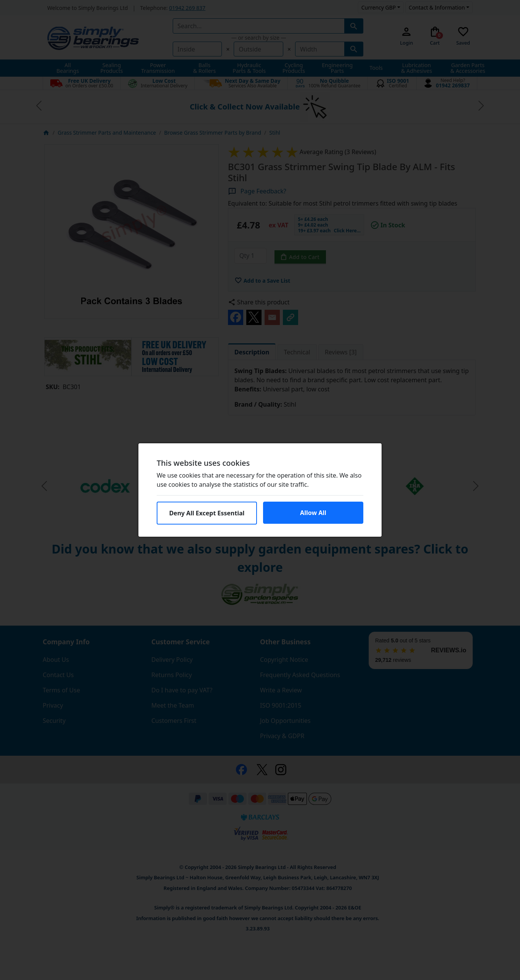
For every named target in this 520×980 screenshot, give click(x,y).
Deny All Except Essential (207, 513)
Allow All (313, 513)
